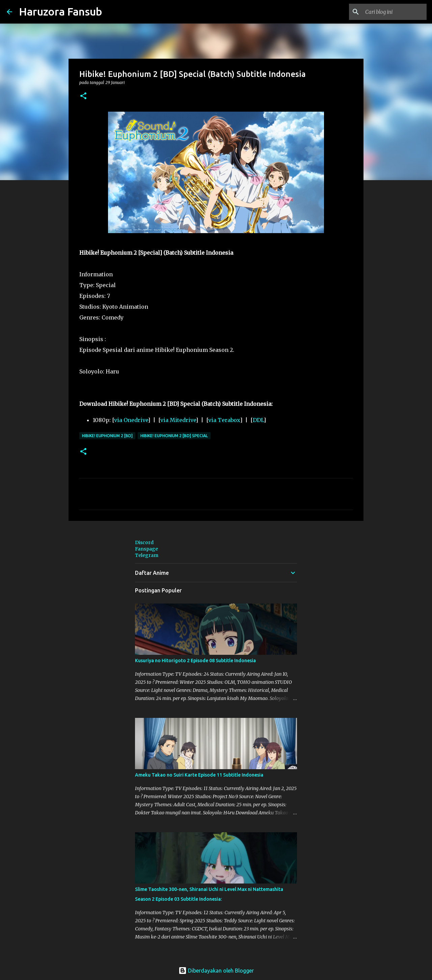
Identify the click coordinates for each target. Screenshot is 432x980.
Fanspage (146, 549)
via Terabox (224, 420)
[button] (83, 96)
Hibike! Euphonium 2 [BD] (107, 436)
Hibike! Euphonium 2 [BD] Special (174, 436)
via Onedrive (131, 420)
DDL (258, 420)
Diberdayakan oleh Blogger (216, 971)
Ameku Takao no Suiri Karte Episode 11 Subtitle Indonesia (199, 775)
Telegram (147, 555)
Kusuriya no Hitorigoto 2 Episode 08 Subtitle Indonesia (195, 661)
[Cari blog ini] (391, 12)
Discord (144, 542)
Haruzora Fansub (61, 11)
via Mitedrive (178, 420)
